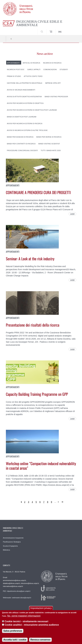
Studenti (64, 69)
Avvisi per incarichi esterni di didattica (25, 103)
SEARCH (73, 29)
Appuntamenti (13, 63)
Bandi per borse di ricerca (49, 137)
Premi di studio (14, 76)
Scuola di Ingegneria (10, 546)
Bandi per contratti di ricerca (21, 144)
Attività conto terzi (33, 76)
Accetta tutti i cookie (15, 641)
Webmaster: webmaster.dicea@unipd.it (17, 598)
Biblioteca (6, 550)
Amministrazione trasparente (13, 538)
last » (63, 502)
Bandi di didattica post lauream (22, 117)
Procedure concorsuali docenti (22, 150)
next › (59, 502)
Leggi (72, 214)
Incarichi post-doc (16, 69)
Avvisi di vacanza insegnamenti (21, 90)
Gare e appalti (34, 69)
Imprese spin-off (53, 83)
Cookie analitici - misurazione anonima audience (32, 626)
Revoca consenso (40, 641)
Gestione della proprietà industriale (25, 83)
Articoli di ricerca (31, 63)
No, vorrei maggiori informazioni (24, 617)
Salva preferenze (13, 632)
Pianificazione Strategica (12, 542)
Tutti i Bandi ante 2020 (51, 150)
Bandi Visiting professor (56, 96)
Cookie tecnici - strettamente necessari (26, 623)
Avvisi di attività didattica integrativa (24, 96)
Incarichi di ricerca (52, 63)
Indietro (11, 39)
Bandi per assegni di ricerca (20, 137)
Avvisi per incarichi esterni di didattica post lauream (32, 110)
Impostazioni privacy (41, 609)
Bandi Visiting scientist (49, 144)
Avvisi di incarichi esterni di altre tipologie (27, 130)
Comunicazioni (50, 69)
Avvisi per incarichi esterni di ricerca (25, 123)
